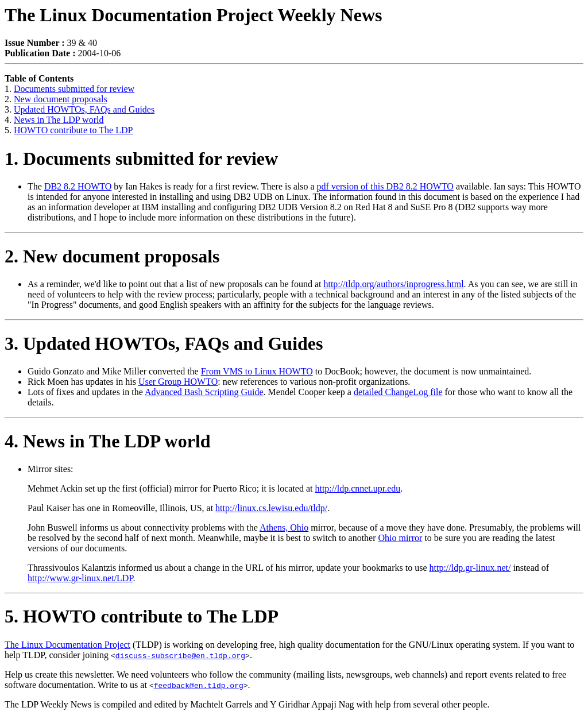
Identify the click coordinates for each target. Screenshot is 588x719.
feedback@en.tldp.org (199, 685)
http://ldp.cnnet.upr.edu (357, 488)
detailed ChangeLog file (398, 392)
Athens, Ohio (284, 527)
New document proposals (61, 99)
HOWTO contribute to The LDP (73, 130)
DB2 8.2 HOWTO (78, 186)
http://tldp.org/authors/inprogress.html (393, 284)
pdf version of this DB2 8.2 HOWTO (385, 186)
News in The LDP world (59, 120)
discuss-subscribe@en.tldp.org (180, 655)
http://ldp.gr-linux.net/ (470, 568)
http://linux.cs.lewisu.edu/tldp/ (271, 508)
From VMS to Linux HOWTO (257, 371)
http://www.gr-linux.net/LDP (80, 578)
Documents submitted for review (74, 89)
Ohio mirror (401, 538)
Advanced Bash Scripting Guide (204, 392)
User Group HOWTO (178, 382)
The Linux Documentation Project (67, 645)
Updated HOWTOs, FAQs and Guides (84, 109)
